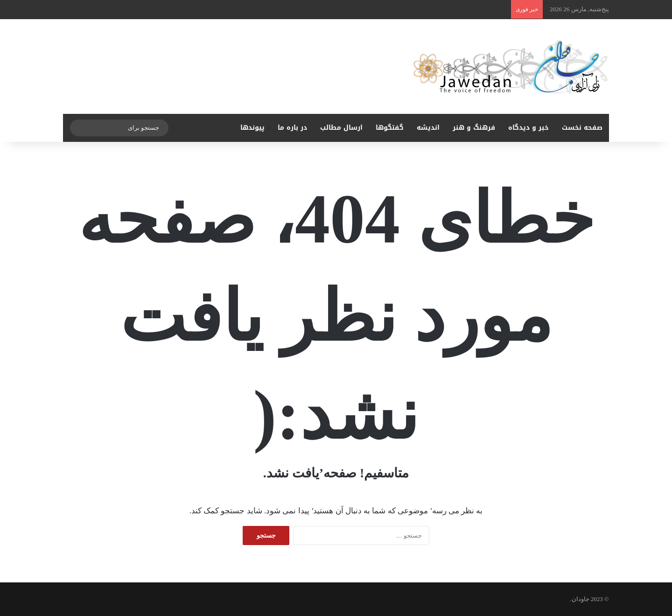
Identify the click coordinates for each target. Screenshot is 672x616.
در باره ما (292, 128)
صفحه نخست (582, 128)
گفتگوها (390, 128)
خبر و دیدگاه (528, 128)
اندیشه (428, 128)
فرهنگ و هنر (474, 128)
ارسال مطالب (341, 128)
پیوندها (252, 128)
